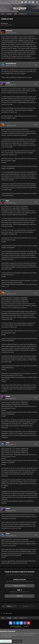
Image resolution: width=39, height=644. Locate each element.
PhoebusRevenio (11, 64)
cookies (10, 633)
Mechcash (5, 23)
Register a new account (20, 586)
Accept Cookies (6, 641)
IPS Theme (13, 626)
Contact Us (26, 626)
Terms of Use (8, 637)
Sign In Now (19, 596)
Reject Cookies (17, 641)
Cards (10, 25)
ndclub (8, 83)
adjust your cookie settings (9, 635)
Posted (11, 33)
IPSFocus (19, 626)
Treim (8, 443)
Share (9, 606)
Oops (7, 201)
